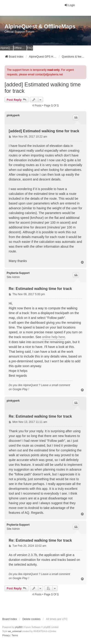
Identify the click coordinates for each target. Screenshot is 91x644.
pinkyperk (13, 115)
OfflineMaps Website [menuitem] (20, 48)
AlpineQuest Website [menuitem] (7, 48)
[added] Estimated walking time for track (43, 88)
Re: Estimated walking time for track (40, 289)
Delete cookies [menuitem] (32, 619)
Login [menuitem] (70, 5)
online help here (54, 337)
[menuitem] (6, 636)
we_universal (15, 631)
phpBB (19, 627)
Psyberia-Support (18, 273)
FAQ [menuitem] (30, 48)
